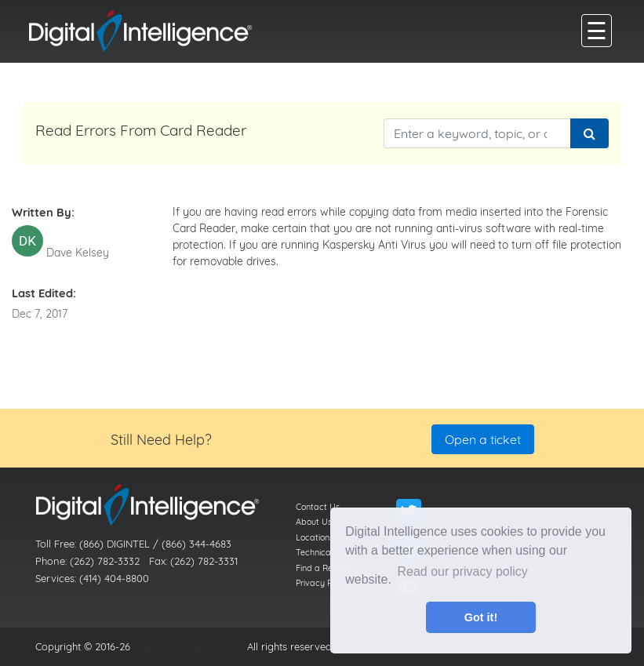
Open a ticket (483, 439)
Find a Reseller (324, 568)
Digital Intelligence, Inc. (187, 646)
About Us (314, 522)
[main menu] (597, 31)
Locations (315, 537)
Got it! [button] (481, 617)
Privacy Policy (322, 583)
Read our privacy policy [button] (463, 571)
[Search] (589, 133)
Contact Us (318, 507)
